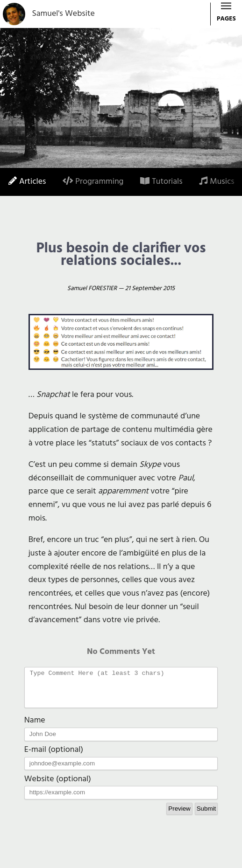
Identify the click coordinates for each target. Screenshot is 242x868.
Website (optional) (58, 786)
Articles (27, 182)
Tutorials (161, 182)
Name (35, 727)
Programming (93, 182)
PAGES (226, 15)
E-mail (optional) (54, 757)
